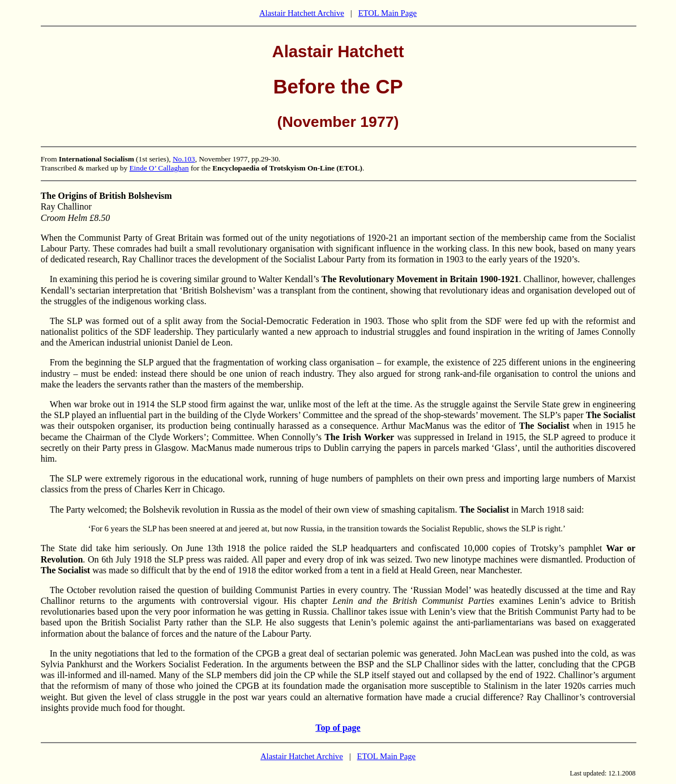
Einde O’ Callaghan (159, 168)
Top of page (338, 728)
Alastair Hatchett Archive (302, 13)
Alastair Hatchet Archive (302, 756)
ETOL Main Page (388, 13)
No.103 (184, 159)
